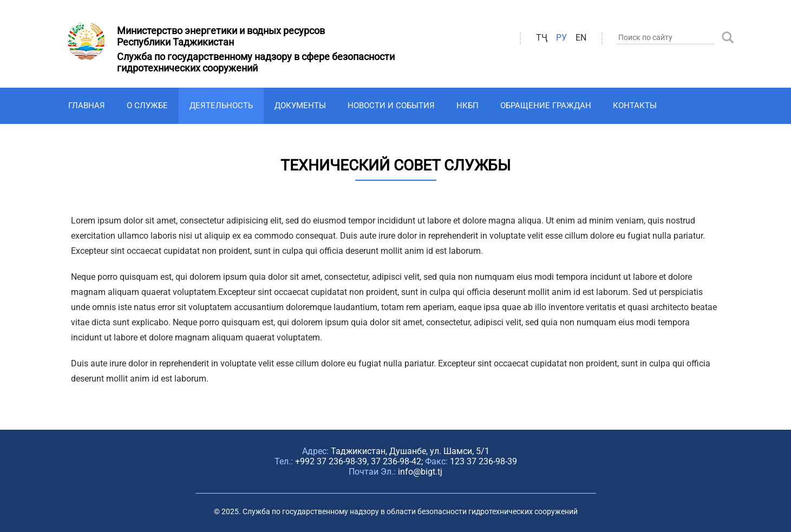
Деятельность (221, 106)
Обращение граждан (546, 106)
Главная (87, 106)
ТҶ (542, 38)
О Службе (147, 106)
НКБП (468, 106)
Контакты (635, 106)
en (581, 38)
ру (561, 38)
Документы (300, 106)
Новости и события (391, 106)
